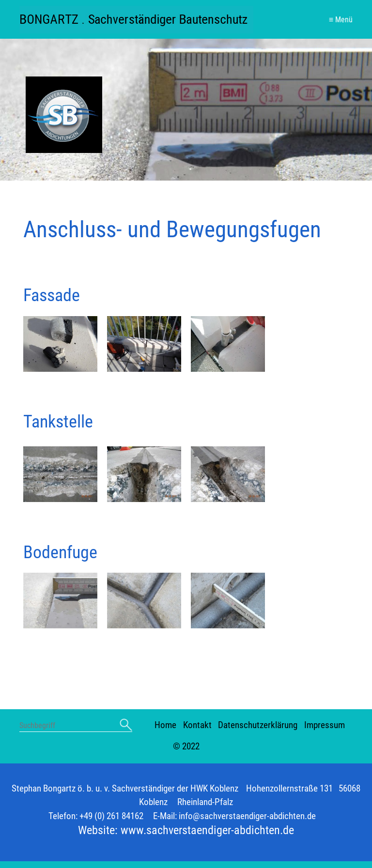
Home (165, 725)
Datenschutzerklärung (258, 725)
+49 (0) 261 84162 (111, 816)
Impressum (325, 725)
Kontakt (197, 725)
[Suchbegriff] (76, 726)
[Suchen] (126, 725)
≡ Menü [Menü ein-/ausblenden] (341, 20)
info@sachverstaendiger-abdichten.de (247, 816)
